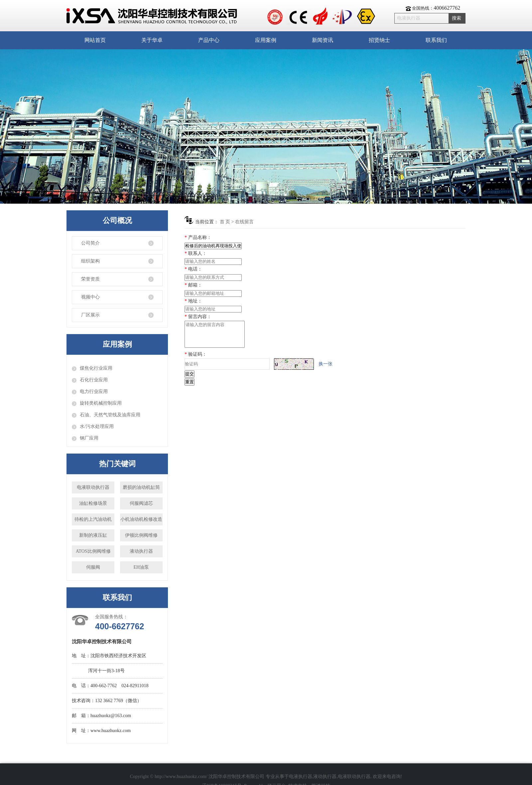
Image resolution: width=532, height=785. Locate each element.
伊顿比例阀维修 (141, 535)
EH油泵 (141, 567)
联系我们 (436, 40)
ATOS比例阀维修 (93, 551)
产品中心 (209, 40)
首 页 (225, 222)
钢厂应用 (89, 438)
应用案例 (266, 40)
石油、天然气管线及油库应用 (110, 415)
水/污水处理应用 (97, 426)
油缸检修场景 (93, 503)
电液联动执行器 (93, 487)
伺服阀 (93, 567)
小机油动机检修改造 (141, 519)
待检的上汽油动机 (93, 519)
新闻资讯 (323, 40)
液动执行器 (141, 551)
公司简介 (90, 243)
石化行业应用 (94, 380)
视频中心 (90, 297)
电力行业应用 (94, 392)
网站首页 (95, 40)
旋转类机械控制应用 (101, 403)
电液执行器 (301, 777)
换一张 (326, 369)
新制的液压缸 (93, 535)
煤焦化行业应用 (96, 368)
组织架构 (90, 261)
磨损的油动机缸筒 (141, 487)
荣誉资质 (90, 279)
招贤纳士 (379, 40)
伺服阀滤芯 (141, 503)
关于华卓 (152, 40)
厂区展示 (90, 315)
